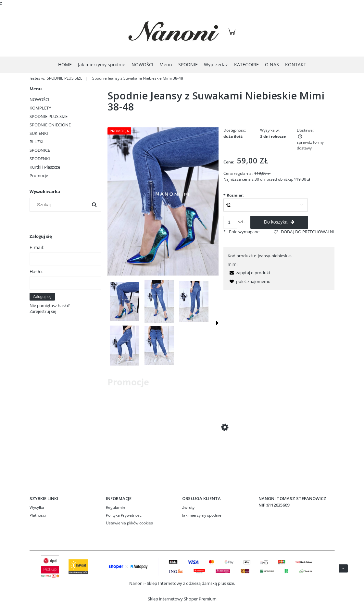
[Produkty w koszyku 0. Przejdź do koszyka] (233, 35)
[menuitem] (65, 64)
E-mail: (37, 247)
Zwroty (188, 507)
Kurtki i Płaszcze (45, 167)
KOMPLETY (40, 108)
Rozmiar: (233, 195)
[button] (217, 323)
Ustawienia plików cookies (129, 523)
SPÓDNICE (40, 150)
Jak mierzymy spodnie (202, 515)
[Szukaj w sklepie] (60, 205)
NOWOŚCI (39, 99)
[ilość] (230, 222)
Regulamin (115, 507)
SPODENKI (40, 159)
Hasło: (36, 271)
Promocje (39, 175)
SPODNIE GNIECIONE (50, 125)
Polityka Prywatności (124, 515)
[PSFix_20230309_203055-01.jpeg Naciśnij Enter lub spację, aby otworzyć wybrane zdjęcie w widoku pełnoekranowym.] (163, 202)
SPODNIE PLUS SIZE (49, 116)
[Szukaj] (94, 205)
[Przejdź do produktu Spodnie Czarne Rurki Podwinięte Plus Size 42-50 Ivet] (159, 452)
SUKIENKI (39, 133)
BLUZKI (37, 142)
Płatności (38, 515)
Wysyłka (37, 507)
